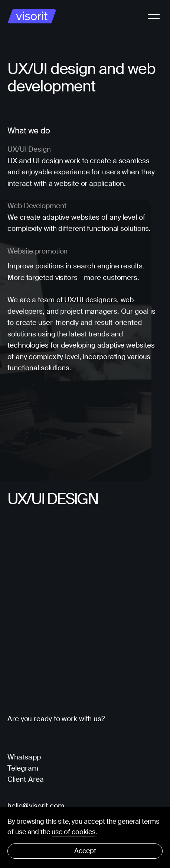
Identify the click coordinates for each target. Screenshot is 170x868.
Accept (85, 851)
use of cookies (73, 832)
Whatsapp (24, 757)
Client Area (26, 780)
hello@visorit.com (36, 806)
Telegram (23, 768)
